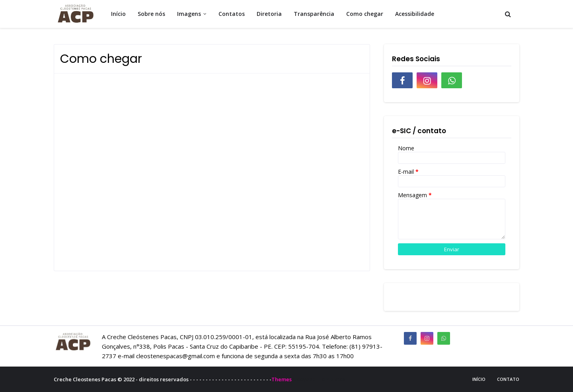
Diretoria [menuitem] (269, 14)
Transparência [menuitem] (314, 14)
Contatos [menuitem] (232, 14)
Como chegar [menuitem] (365, 14)
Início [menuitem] (118, 14)
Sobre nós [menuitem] (151, 14)
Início (479, 379)
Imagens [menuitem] (189, 14)
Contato (508, 379)
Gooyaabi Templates (319, 379)
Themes (282, 379)
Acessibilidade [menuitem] (415, 14)
